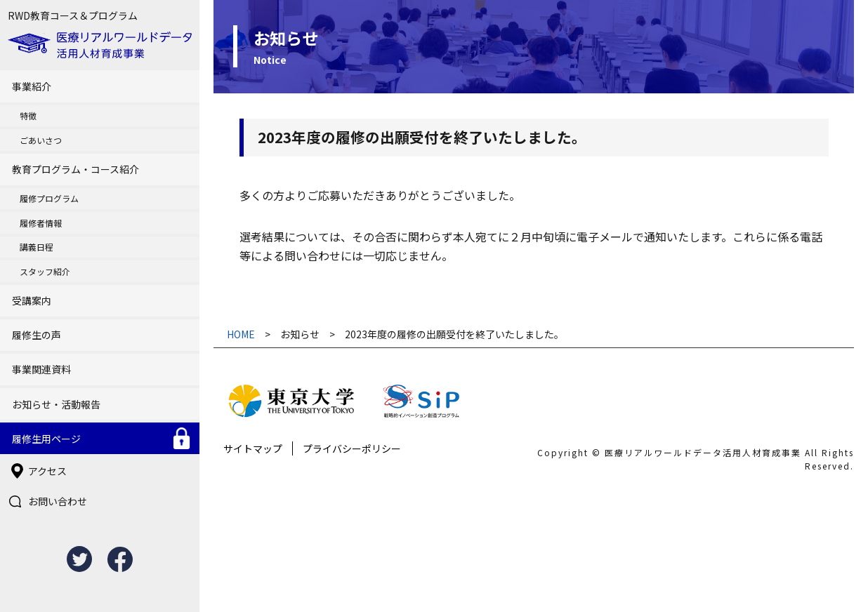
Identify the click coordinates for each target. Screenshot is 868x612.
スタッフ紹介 (45, 271)
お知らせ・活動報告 (56, 404)
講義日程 (37, 247)
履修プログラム (49, 198)
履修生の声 (37, 335)
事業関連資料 (41, 369)
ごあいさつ (41, 140)
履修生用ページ (46, 439)
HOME (241, 334)
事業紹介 (32, 86)
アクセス (47, 471)
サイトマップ (253, 448)
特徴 (28, 115)
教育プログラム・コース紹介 (75, 169)
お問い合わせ (58, 501)
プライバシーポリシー (352, 448)
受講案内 (32, 300)
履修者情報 (41, 223)
